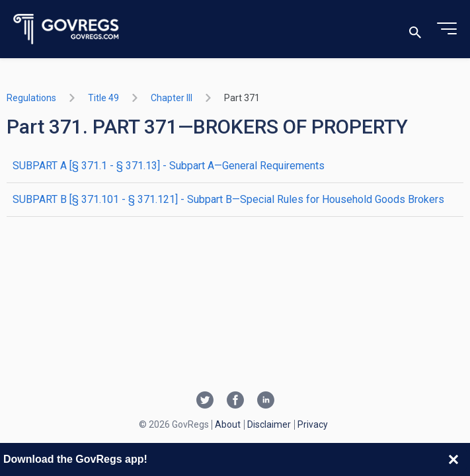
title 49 (103, 98)
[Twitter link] (205, 401)
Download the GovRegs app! (75, 459)
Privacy (313, 424)
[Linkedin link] (266, 401)
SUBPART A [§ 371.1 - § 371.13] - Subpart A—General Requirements (169, 166)
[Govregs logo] (66, 29)
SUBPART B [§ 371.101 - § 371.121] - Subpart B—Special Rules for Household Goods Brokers (228, 199)
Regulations (31, 98)
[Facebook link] (235, 401)
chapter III (172, 98)
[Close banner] (453, 459)
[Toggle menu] (447, 29)
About (228, 424)
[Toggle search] (415, 29)
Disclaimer (269, 424)
